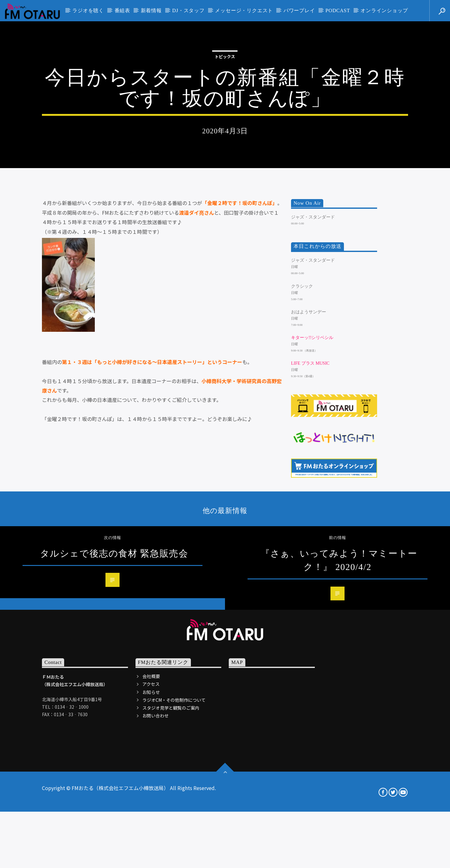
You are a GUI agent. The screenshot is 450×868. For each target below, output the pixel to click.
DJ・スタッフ (188, 10)
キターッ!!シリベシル (312, 513)
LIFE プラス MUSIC (310, 538)
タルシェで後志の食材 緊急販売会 (114, 728)
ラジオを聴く (88, 10)
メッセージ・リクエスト (244, 10)
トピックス (225, 136)
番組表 (122, 10)
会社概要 (151, 851)
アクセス (151, 859)
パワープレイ (299, 10)
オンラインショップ (384, 10)
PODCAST (338, 10)
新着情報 (151, 10)
